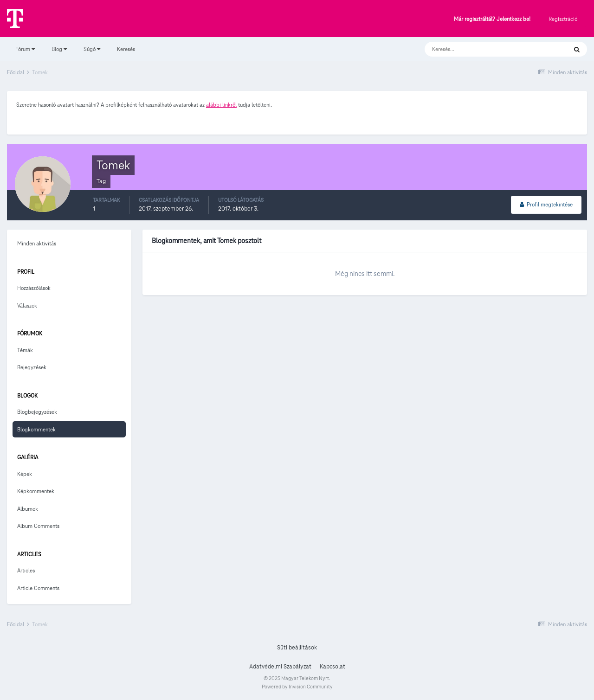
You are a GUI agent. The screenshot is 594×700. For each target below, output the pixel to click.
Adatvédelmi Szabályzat (280, 667)
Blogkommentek (36, 429)
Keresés (126, 49)
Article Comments (38, 588)
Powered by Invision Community (297, 687)
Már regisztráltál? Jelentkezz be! (492, 19)
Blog (59, 49)
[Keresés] (487, 49)
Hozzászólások (34, 288)
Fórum (25, 49)
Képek (25, 474)
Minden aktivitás (37, 243)
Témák (25, 350)
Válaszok (27, 305)
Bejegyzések (32, 367)
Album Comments (38, 526)
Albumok (28, 509)
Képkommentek (36, 491)
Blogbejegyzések (37, 412)
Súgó (92, 49)
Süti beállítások (297, 648)
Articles (26, 570)
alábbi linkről (221, 105)
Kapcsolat (333, 667)
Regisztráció (563, 19)
